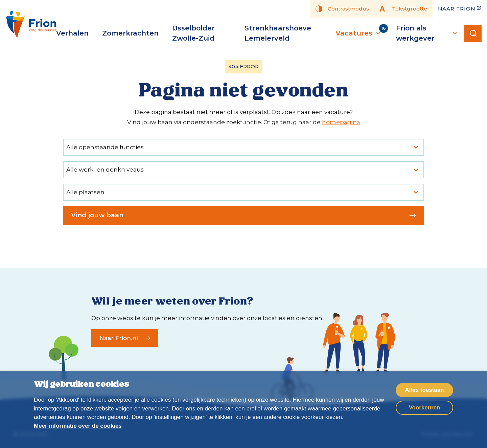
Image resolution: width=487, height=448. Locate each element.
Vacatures (359, 33)
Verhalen (72, 33)
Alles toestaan (424, 390)
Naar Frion (460, 8)
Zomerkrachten (130, 33)
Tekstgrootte (403, 9)
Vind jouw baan (243, 215)
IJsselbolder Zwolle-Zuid (193, 33)
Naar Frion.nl (125, 338)
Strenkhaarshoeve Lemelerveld (278, 33)
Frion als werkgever (427, 33)
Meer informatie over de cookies (78, 426)
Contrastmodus (342, 9)
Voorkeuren (424, 408)
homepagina (341, 122)
